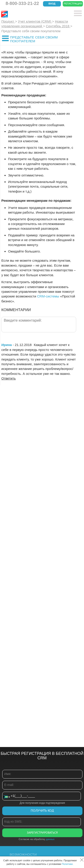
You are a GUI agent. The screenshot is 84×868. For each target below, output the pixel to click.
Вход (52, 4)
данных (50, 839)
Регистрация (73, 4)
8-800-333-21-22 (22, 3)
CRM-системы (48, 296)
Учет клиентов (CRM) (35, 21)
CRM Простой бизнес (34, 14)
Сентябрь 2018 (58, 26)
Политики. (68, 864)
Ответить (9, 378)
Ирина (7, 345)
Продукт (8, 21)
